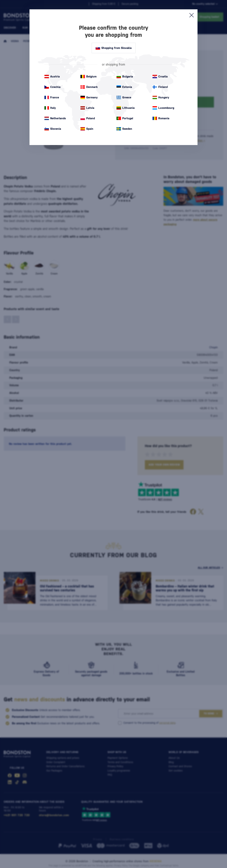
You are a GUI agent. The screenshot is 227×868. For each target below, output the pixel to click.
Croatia (160, 77)
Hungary (161, 97)
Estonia (124, 87)
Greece (124, 97)
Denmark (89, 87)
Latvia (87, 108)
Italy (50, 108)
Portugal (125, 118)
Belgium (88, 77)
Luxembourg (163, 108)
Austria (52, 77)
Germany (89, 97)
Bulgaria (125, 77)
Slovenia (53, 129)
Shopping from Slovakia (114, 48)
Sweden (124, 129)
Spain (87, 129)
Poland (88, 118)
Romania (161, 118)
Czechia (52, 87)
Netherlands (55, 118)
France (52, 97)
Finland (160, 87)
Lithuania (126, 108)
